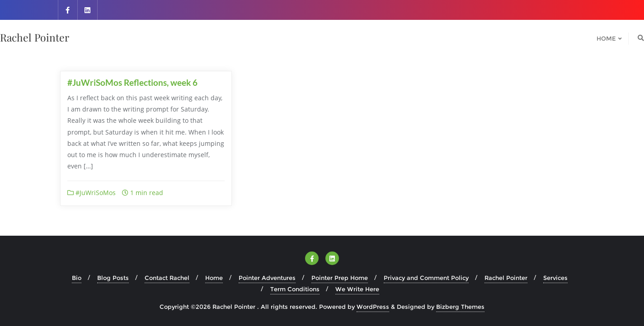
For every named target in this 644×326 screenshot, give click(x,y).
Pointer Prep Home (340, 278)
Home (214, 278)
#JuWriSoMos (92, 193)
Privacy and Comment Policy (426, 278)
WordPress (373, 307)
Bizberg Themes (460, 307)
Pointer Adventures (267, 278)
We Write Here (357, 289)
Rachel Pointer (506, 278)
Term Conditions (295, 289)
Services (555, 278)
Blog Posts (113, 278)
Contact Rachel (167, 278)
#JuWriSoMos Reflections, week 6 (132, 82)
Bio (77, 278)
